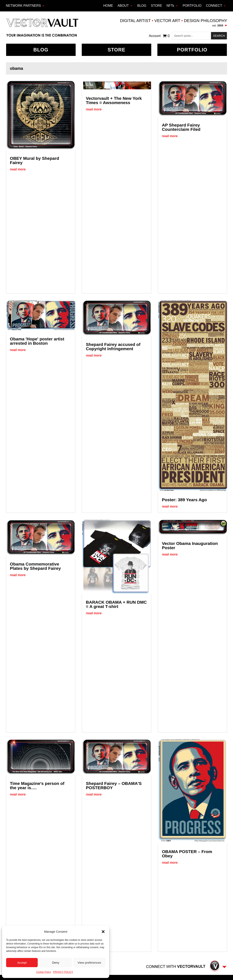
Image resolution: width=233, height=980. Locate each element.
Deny (56, 963)
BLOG (142, 6)
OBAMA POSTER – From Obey (187, 854)
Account (155, 36)
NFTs (170, 6)
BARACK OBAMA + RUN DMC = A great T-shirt (116, 604)
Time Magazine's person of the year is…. (37, 786)
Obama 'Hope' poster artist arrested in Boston (37, 341)
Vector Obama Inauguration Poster (190, 546)
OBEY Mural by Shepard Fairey (35, 160)
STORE (156, 6)
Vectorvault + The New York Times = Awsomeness (114, 100)
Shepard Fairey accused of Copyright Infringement (113, 347)
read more (18, 169)
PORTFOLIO (192, 6)
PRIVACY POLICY (63, 972)
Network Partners (23, 6)
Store (116, 50)
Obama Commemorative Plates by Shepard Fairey (35, 566)
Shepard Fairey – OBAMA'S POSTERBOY (114, 786)
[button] (103, 932)
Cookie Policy (44, 972)
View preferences (89, 963)
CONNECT (214, 6)
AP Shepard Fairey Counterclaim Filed (181, 127)
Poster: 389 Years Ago (184, 500)
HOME (108, 6)
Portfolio (192, 50)
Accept (22, 963)
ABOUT (123, 6)
